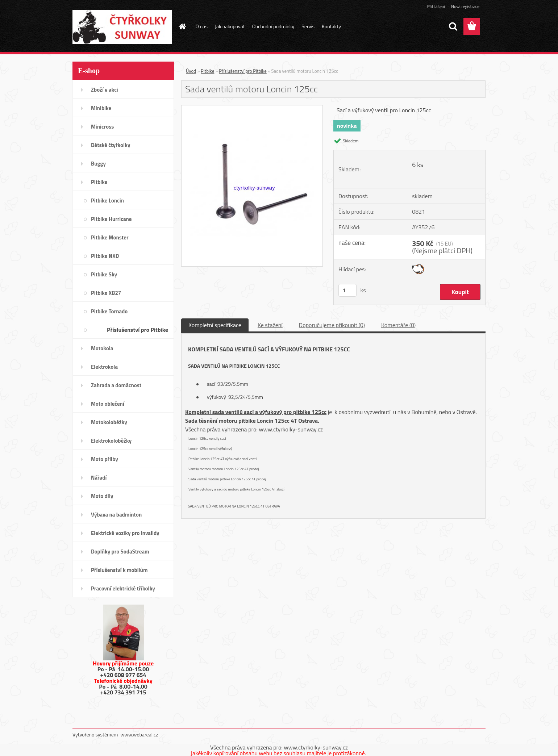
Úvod (191, 71)
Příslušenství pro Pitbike (138, 330)
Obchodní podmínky (273, 26)
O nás (202, 26)
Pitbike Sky (104, 274)
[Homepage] (182, 26)
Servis (308, 26)
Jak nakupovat (230, 26)
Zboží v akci (105, 90)
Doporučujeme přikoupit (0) (332, 325)
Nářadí (99, 478)
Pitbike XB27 (106, 293)
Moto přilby (105, 459)
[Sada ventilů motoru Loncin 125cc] (252, 108)
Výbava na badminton (116, 515)
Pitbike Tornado (109, 311)
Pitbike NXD (105, 256)
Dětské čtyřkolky (111, 145)
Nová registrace (465, 6)
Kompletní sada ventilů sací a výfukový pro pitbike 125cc (256, 412)
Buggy (98, 164)
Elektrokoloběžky (111, 441)
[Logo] (122, 27)
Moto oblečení (108, 404)
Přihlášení (436, 6)
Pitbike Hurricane (111, 219)
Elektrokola (104, 367)
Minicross (102, 127)
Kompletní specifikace (215, 325)
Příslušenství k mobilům (119, 570)
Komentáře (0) (398, 325)
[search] (453, 26)
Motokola (102, 348)
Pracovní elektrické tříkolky (123, 588)
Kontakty (331, 26)
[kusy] (347, 290)
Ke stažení (270, 325)
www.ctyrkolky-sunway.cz (291, 429)
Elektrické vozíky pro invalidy (125, 533)
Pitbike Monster (110, 237)
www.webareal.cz (139, 734)
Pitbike (99, 182)
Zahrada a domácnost (116, 385)
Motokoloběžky (109, 422)
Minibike (101, 108)
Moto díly (102, 496)
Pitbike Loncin (107, 201)
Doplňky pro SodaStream (120, 552)
